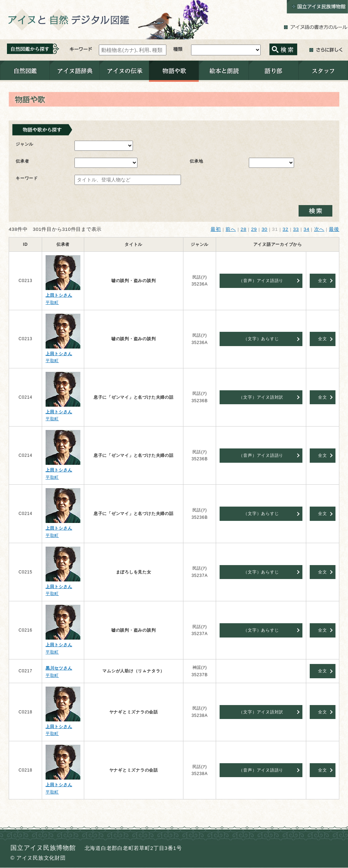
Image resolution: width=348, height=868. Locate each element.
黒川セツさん (59, 668)
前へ (231, 229)
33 (296, 229)
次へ (319, 229)
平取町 (52, 303)
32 (286, 229)
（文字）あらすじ (261, 339)
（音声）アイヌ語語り (261, 281)
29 (254, 229)
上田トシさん (59, 295)
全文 (323, 281)
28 (243, 229)
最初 (216, 229)
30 (265, 229)
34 (306, 229)
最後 (334, 229)
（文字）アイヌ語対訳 (261, 397)
